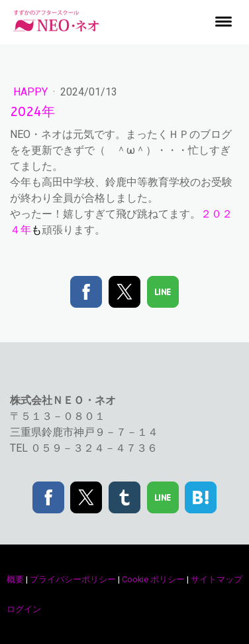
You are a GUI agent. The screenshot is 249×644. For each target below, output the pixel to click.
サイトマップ (217, 579)
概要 (15, 579)
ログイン (24, 609)
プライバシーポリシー (73, 579)
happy (32, 92)
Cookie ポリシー (153, 579)
